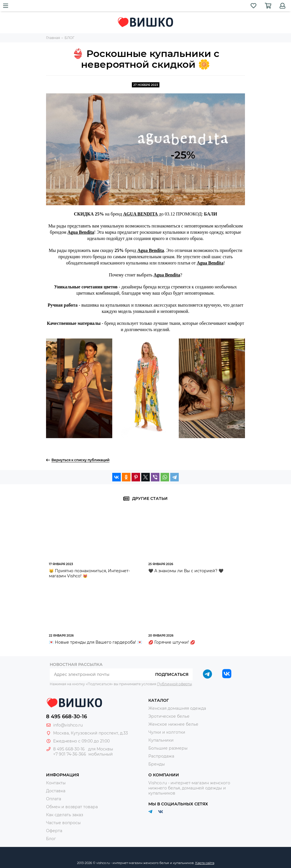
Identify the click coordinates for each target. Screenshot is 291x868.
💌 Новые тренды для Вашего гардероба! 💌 (95, 642)
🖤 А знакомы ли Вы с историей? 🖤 (186, 571)
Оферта (54, 831)
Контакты (56, 783)
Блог (51, 839)
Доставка (56, 791)
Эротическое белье (169, 716)
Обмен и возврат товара (72, 807)
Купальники (161, 740)
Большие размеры (168, 748)
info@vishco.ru (68, 725)
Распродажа (161, 756)
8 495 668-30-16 (66, 717)
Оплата (54, 799)
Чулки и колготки (167, 732)
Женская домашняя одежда (177, 708)
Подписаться (172, 674)
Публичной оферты (174, 684)
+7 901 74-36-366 (70, 754)
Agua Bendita (81, 232)
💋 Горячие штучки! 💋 (172, 642)
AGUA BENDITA (140, 214)
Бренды (157, 764)
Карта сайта (205, 863)
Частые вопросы (63, 823)
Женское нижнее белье (173, 724)
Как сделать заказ (65, 815)
